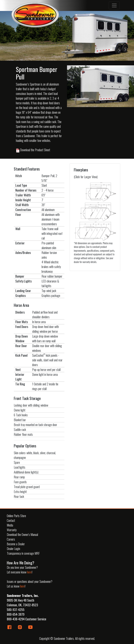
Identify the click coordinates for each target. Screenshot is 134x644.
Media (10, 525)
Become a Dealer (16, 544)
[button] (72, 86)
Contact (11, 520)
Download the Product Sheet (33, 150)
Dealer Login (13, 549)
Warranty (12, 530)
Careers (11, 539)
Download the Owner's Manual (22, 534)
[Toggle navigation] (114, 5)
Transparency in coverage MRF (23, 553)
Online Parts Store (16, 516)
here (29, 572)
